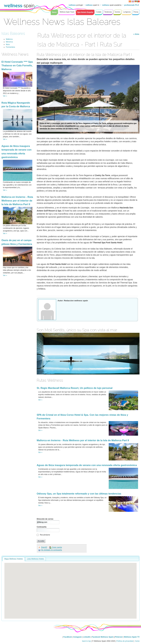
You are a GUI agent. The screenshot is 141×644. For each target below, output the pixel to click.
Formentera (10, 47)
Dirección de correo (45, 519)
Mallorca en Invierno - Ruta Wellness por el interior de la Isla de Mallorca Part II (17, 201)
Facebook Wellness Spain (103, 637)
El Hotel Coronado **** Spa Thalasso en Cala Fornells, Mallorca (17, 66)
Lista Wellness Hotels (35, 559)
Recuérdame (45, 535)
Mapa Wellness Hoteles (14, 559)
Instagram (77, 637)
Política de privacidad (125, 641)
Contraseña (42, 527)
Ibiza (8, 44)
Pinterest (119, 637)
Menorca (9, 42)
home (137, 641)
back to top (86, 641)
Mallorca (9, 39)
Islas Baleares (13, 33)
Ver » (5, 96)
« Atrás (136, 34)
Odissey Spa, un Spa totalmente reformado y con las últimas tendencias (79, 494)
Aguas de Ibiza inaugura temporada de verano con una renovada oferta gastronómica (87, 465)
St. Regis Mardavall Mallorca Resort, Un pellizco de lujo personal (75, 388)
